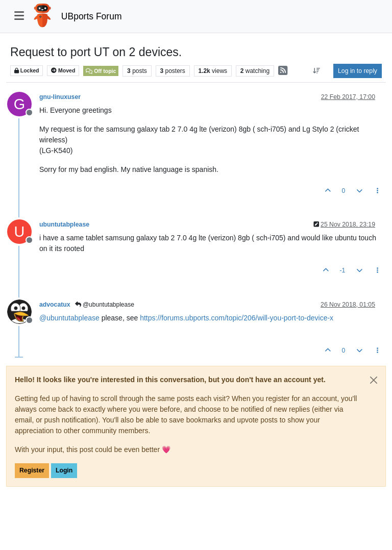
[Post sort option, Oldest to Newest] (317, 71)
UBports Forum (92, 16)
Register (32, 470)
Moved (63, 71)
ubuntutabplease (64, 224)
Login (64, 470)
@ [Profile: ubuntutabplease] (69, 318)
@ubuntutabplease (105, 305)
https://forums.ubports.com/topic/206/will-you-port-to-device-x (237, 318)
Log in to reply (358, 71)
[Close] (374, 380)
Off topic (101, 71)
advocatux (55, 305)
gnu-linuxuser (60, 97)
